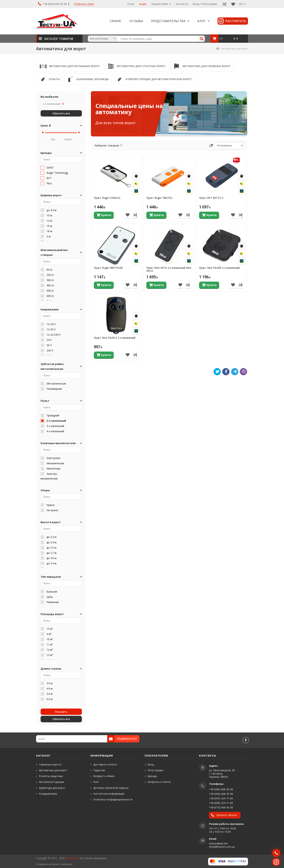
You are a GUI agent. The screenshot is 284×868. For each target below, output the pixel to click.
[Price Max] (68, 139)
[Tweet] (217, 372)
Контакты (182, 4)
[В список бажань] (128, 215)
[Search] (202, 39)
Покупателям (161, 4)
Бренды (152, 776)
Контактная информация (109, 794)
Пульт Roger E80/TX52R (108, 268)
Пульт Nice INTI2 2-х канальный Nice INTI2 (169, 269)
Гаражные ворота (50, 764)
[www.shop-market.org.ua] (86, 864)
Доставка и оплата (105, 764)
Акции (143, 4)
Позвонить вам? (84, 4)
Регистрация (155, 770)
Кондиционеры (48, 794)
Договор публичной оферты (111, 788)
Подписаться (127, 739)
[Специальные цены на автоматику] (169, 114)
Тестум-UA (72, 858)
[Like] (226, 372)
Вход (151, 764)
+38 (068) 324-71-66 (221, 803)
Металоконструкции (52, 782)
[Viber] (243, 372)
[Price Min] (53, 139)
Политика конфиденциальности (113, 799)
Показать (61, 712)
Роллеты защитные (51, 776)
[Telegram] (235, 372)
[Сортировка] (229, 146)
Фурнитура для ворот (52, 788)
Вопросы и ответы (159, 782)
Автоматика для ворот (53, 770)
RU (242, 4)
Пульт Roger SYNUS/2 (107, 198)
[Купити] (104, 215)
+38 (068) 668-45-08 (221, 794)
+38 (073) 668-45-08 (221, 807)
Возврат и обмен (104, 776)
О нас (131, 4)
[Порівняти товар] (135, 215)
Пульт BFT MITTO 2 (211, 198)
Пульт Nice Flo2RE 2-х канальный (219, 268)
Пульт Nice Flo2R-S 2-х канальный (115, 338)
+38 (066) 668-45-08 (54, 4)
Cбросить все (61, 113)
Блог (96, 782)
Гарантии (99, 770)
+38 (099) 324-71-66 (221, 798)
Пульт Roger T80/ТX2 (159, 198)
